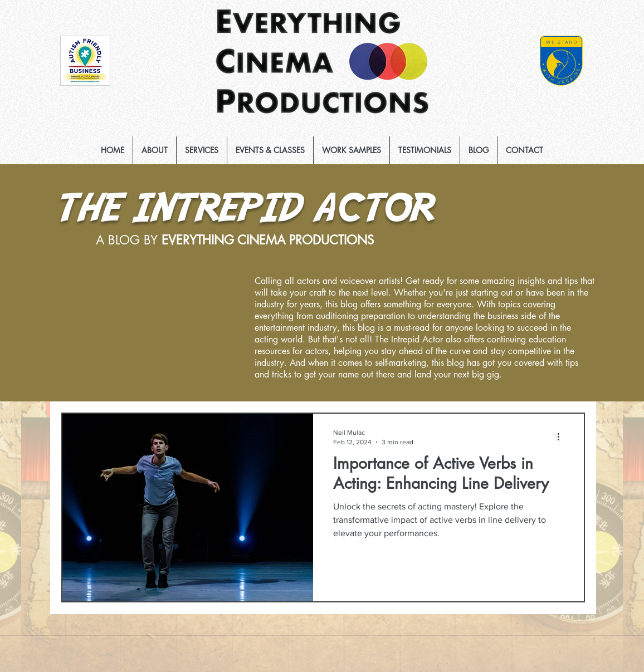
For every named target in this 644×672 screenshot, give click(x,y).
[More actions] (562, 436)
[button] (202, 150)
